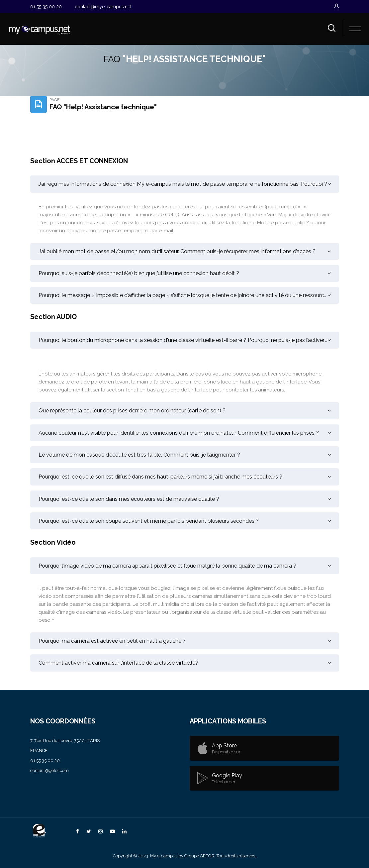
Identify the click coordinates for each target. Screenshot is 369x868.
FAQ (112, 59)
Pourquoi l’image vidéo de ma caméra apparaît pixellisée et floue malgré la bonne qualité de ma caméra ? (167, 566)
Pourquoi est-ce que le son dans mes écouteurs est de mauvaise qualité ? (129, 499)
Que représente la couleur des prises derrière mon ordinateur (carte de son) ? (132, 411)
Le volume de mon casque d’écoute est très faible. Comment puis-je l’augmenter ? (139, 455)
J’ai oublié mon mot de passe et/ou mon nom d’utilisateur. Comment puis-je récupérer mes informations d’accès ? (177, 251)
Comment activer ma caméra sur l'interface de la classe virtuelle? (118, 663)
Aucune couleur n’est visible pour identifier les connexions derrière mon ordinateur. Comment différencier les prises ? (179, 433)
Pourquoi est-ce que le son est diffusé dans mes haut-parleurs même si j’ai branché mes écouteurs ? (160, 477)
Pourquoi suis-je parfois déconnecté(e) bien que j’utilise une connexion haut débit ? (139, 273)
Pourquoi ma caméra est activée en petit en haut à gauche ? (112, 641)
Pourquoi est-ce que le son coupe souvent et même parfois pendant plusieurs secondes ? (149, 521)
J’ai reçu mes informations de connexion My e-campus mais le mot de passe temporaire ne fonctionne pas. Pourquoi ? (183, 184)
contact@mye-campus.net (103, 7)
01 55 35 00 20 (46, 7)
